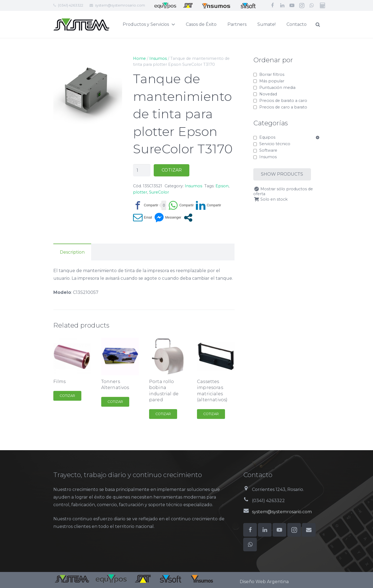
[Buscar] (331, 25)
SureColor (159, 192)
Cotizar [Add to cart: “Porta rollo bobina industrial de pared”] (163, 414)
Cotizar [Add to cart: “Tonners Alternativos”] (115, 402)
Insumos (158, 58)
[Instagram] (302, 5)
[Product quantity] (142, 170)
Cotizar (172, 170)
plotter (140, 192)
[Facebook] (272, 5)
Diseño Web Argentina (264, 582)
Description (72, 252)
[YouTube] (292, 5)
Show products (282, 174)
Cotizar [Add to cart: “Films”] (67, 396)
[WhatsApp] (312, 5)
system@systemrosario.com (120, 5)
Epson (222, 186)
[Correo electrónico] (309, 530)
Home (139, 58)
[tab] (72, 252)
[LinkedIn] (282, 5)
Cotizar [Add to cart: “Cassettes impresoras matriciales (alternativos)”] (211, 414)
